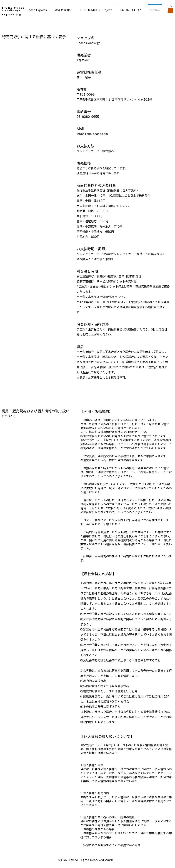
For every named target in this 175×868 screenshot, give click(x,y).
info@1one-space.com (92, 134)
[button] (170, 9)
